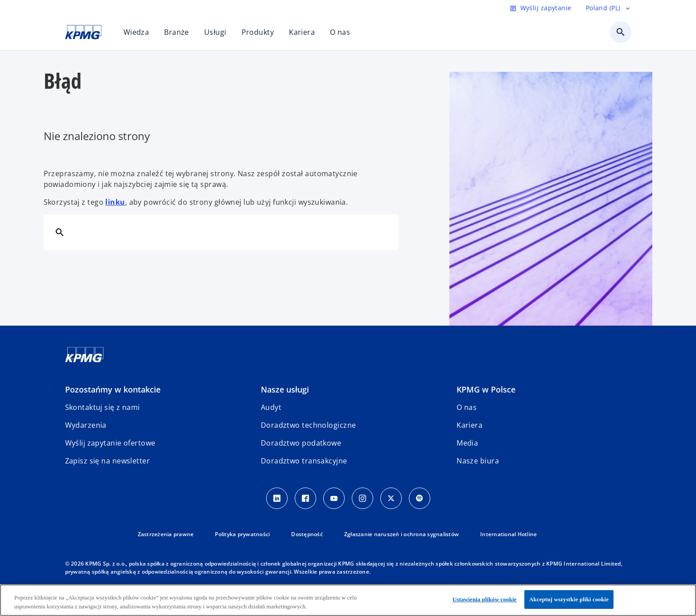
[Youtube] (334, 498)
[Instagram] (362, 498)
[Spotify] (420, 498)
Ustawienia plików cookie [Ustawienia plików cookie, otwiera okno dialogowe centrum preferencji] (485, 599)
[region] (348, 600)
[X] (391, 498)
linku (115, 202)
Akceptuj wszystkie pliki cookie (569, 599)
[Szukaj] (60, 232)
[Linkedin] (277, 498)
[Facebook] (305, 498)
